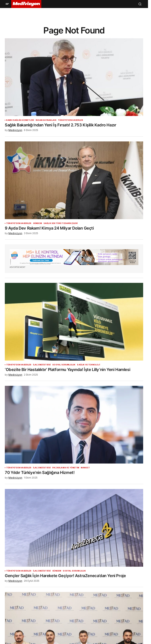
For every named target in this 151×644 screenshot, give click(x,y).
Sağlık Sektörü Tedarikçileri (61, 223)
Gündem (37, 223)
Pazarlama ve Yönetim (66, 468)
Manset (85, 468)
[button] (7, 4)
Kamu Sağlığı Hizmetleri (20, 120)
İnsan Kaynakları (46, 120)
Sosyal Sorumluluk (64, 365)
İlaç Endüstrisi (42, 365)
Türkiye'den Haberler (71, 120)
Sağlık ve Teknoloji (88, 365)
